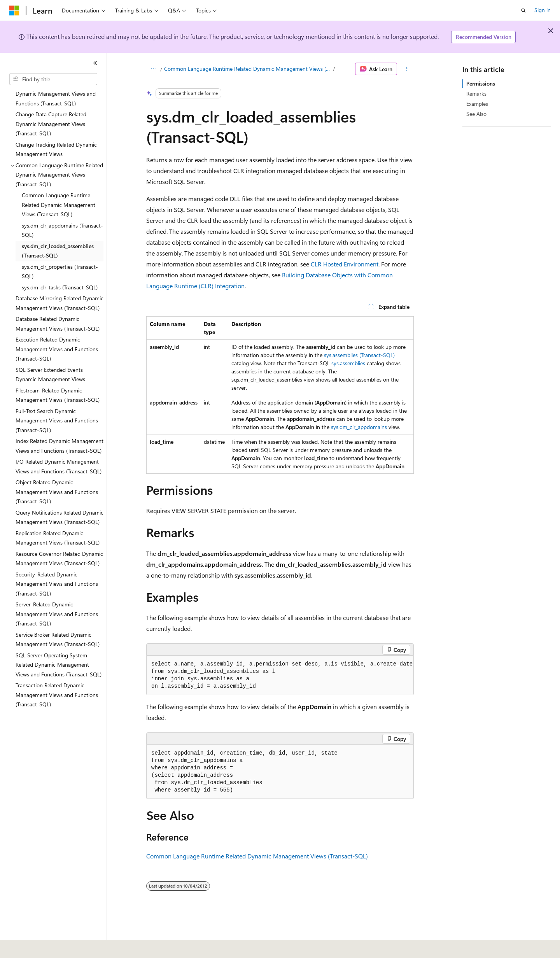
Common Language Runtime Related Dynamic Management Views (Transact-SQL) (248, 69)
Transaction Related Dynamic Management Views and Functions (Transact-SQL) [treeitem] (57, 695)
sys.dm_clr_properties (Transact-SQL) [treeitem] (60, 271)
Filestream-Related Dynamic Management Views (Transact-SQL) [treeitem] (58, 395)
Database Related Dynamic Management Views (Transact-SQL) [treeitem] (58, 324)
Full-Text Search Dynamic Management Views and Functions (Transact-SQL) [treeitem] (57, 420)
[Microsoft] (14, 11)
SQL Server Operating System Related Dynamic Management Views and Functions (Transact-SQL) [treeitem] (59, 665)
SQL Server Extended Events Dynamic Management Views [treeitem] (50, 375)
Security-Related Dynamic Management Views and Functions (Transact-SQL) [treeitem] (57, 584)
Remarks (476, 94)
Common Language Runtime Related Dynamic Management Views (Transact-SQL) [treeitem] (59, 205)
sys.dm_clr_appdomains (359, 427)
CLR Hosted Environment (345, 264)
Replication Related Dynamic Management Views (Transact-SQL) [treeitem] (58, 538)
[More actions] (407, 69)
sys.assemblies (348, 363)
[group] (280, 675)
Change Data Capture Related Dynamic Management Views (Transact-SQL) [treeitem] (51, 124)
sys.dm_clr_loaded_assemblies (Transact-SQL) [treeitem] (58, 251)
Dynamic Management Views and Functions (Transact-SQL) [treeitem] (56, 98)
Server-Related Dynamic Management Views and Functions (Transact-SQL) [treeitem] (57, 614)
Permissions (481, 83)
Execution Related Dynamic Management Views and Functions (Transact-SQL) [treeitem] (57, 349)
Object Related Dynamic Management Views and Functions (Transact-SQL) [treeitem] (57, 492)
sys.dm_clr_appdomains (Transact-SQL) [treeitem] (62, 230)
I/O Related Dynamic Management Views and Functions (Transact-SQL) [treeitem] (59, 466)
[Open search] (523, 11)
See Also (476, 114)
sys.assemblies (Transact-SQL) (359, 355)
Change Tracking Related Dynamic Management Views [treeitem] (56, 149)
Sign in (542, 10)
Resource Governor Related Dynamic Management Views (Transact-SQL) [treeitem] (59, 559)
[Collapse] (95, 63)
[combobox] (53, 79)
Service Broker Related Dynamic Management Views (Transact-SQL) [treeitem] (58, 639)
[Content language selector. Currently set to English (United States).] (45, 947)
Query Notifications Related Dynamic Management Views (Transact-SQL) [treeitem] (59, 517)
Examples (477, 104)
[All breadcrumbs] (153, 69)
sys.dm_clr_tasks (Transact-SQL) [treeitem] (60, 287)
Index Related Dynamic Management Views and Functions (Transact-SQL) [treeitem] (59, 446)
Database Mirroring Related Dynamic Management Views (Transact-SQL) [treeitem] (59, 303)
